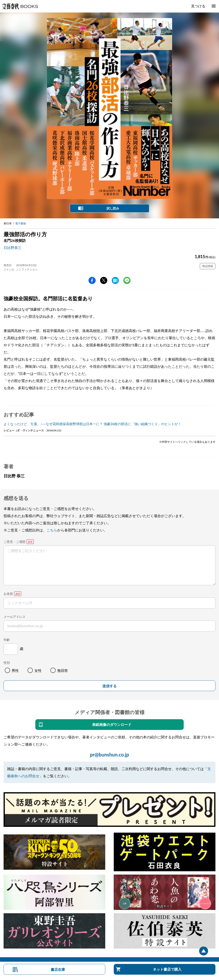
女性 (38, 670)
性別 (7, 663)
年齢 (7, 640)
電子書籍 (21, 223)
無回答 (63, 670)
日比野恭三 (13, 248)
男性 (15, 670)
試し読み (113, 208)
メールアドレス (15, 617)
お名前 (8, 594)
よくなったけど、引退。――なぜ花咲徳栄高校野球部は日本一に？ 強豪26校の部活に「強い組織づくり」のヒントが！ (92, 424)
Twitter (104, 280)
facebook (92, 280)
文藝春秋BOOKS (20, 6)
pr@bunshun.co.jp (109, 755)
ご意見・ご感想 (15, 542)
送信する (109, 686)
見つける (198, 6)
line (127, 280)
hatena (115, 280)
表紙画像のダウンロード (112, 724)
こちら (52, 530)
